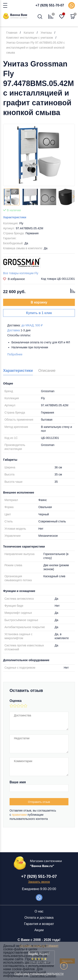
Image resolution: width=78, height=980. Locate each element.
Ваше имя (18, 782)
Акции (39, 930)
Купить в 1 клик (39, 313)
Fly (21, 223)
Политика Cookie (43, 976)
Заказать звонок (39, 882)
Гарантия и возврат (39, 924)
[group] (39, 155)
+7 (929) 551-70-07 (50, 5)
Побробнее (15, 354)
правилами (19, 815)
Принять (67, 961)
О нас (39, 911)
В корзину (39, 302)
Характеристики (15, 217)
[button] (73, 197)
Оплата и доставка (39, 918)
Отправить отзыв (39, 802)
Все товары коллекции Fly (21, 273)
